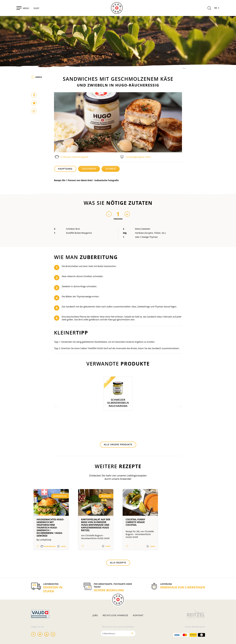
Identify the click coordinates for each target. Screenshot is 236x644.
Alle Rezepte (118, 563)
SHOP (36, 8)
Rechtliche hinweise (115, 615)
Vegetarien (89, 169)
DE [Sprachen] (217, 8)
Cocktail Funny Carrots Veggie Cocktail (135, 522)
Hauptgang (65, 169)
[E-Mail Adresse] (115, 633)
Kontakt (138, 615)
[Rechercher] (209, 9)
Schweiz (111, 169)
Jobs (95, 615)
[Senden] (132, 633)
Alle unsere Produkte (118, 444)
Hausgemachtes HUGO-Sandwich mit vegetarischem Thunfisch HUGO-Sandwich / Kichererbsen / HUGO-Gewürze (50, 528)
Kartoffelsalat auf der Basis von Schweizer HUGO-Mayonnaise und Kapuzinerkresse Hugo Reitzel (96, 525)
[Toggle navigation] (23, 8)
